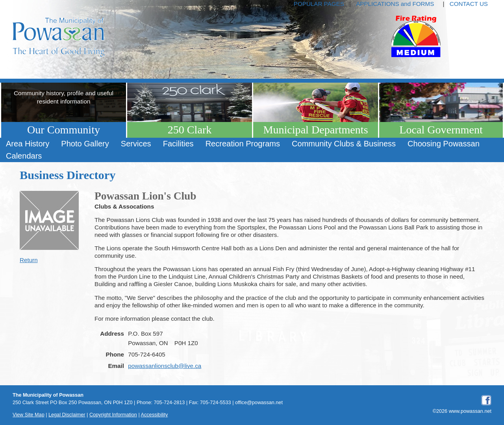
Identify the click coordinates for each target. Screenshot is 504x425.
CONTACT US (469, 4)
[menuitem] (28, 144)
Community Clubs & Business (344, 144)
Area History (28, 144)
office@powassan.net (259, 403)
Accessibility (155, 415)
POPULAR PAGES (319, 4)
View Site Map (29, 415)
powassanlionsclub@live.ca (165, 366)
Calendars (24, 156)
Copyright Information (113, 415)
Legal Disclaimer (67, 415)
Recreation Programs (243, 144)
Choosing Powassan (444, 144)
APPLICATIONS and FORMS (395, 4)
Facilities (178, 144)
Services (136, 144)
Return (29, 260)
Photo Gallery (85, 144)
